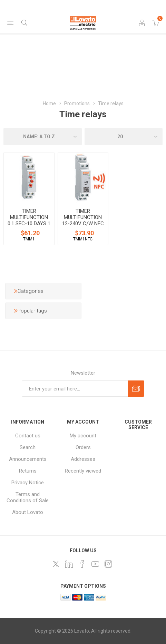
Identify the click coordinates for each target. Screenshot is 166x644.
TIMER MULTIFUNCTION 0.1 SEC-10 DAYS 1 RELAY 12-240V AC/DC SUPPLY (29, 224)
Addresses (83, 459)
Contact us (28, 436)
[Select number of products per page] (124, 137)
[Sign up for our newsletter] (75, 389)
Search (28, 447)
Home (49, 103)
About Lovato (28, 512)
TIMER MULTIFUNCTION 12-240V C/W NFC (83, 217)
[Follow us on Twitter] (56, 564)
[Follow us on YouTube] (95, 564)
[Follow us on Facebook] (82, 564)
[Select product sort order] (43, 137)
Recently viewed (83, 471)
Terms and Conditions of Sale (28, 497)
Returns (28, 471)
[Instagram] (108, 564)
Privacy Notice (28, 483)
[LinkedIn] (69, 564)
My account (83, 436)
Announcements (28, 459)
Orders (83, 447)
